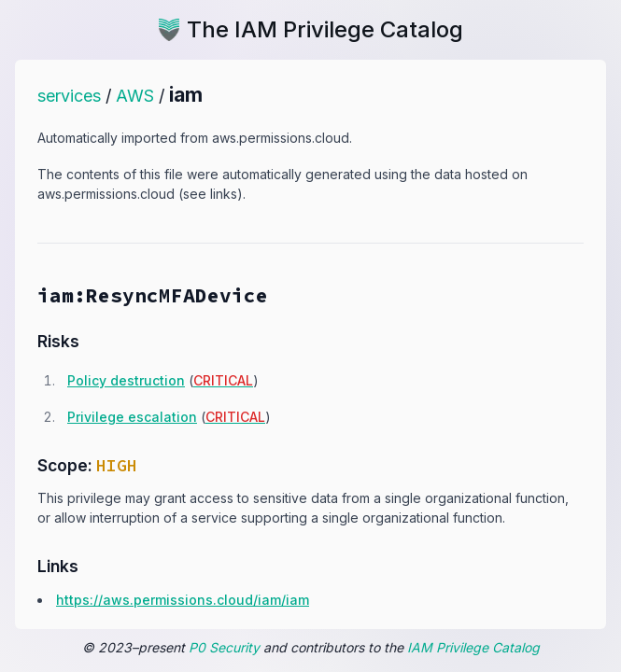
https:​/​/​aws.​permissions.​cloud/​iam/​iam (183, 600)
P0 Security (224, 647)
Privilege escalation (132, 417)
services (69, 96)
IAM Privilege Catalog (473, 647)
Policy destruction (126, 380)
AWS (135, 96)
